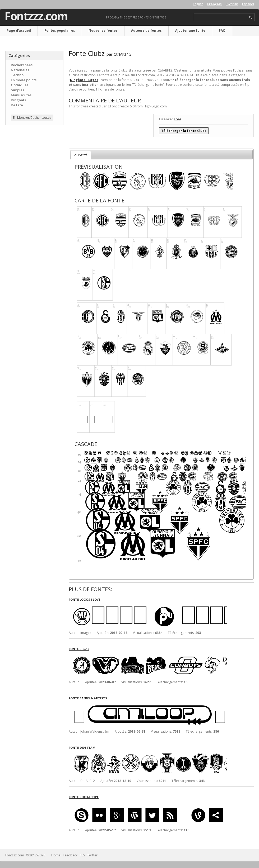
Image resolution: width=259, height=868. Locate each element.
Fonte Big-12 (79, 649)
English (198, 4)
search (251, 18)
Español (248, 4)
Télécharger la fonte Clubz (184, 131)
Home (56, 855)
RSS (82, 855)
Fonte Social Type (84, 797)
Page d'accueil (19, 30)
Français (214, 4)
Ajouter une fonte (190, 30)
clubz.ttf (81, 155)
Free (177, 119)
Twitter (92, 855)
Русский (232, 4)
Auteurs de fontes (146, 30)
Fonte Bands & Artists (88, 698)
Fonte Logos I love (84, 599)
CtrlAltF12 (123, 54)
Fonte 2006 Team (82, 748)
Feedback (70, 855)
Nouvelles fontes (103, 30)
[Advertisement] (34, 161)
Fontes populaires (60, 30)
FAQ (222, 30)
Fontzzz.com (36, 16)
